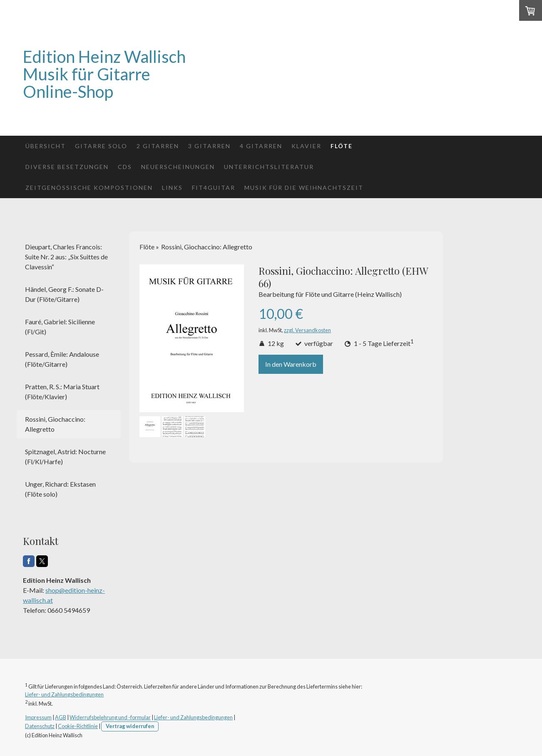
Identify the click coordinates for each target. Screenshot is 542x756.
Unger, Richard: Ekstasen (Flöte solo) (60, 489)
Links (172, 188)
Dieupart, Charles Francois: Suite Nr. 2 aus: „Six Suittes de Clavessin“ (66, 257)
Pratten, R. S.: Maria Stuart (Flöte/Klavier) (62, 392)
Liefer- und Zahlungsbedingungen (64, 694)
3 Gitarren (209, 146)
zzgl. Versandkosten (307, 330)
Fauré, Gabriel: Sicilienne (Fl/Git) (60, 327)
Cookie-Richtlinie (78, 726)
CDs (125, 167)
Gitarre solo (101, 146)
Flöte (342, 146)
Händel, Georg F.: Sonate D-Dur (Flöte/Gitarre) (64, 294)
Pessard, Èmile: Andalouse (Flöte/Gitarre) (62, 359)
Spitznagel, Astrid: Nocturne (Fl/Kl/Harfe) (65, 456)
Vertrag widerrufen (130, 726)
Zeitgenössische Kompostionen (89, 188)
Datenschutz (40, 726)
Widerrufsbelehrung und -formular (110, 717)
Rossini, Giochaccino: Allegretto (55, 424)
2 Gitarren (158, 146)
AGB (61, 717)
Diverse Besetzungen (67, 167)
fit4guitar (214, 188)
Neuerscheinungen (178, 167)
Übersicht (46, 146)
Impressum (38, 717)
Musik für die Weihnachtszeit (304, 188)
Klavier (306, 146)
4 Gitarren (261, 146)
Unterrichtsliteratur (269, 167)
